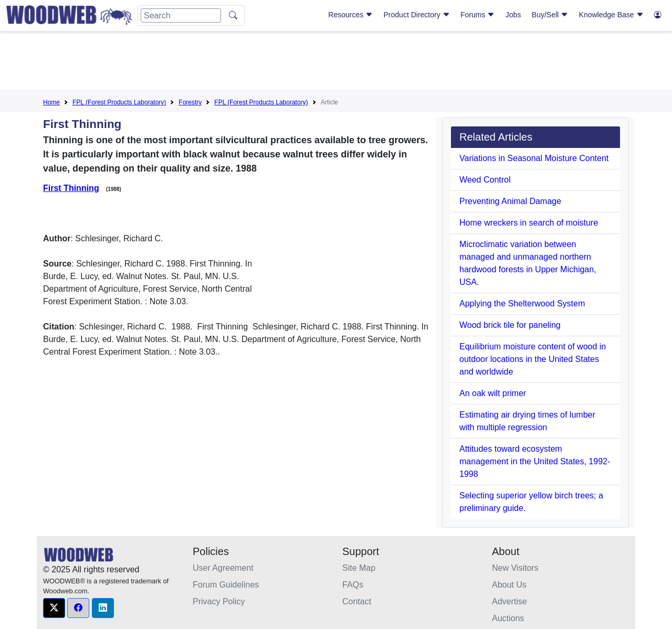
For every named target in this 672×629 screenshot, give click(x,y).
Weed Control (485, 180)
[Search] (181, 15)
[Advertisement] (336, 62)
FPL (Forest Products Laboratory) (119, 102)
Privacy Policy (219, 601)
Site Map (359, 568)
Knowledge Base (611, 15)
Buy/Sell (550, 15)
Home (51, 102)
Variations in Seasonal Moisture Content (534, 158)
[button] (54, 608)
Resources (350, 15)
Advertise (510, 601)
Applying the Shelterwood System (522, 303)
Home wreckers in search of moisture (529, 223)
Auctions (508, 618)
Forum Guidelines (226, 585)
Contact (357, 601)
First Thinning (71, 188)
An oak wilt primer (493, 393)
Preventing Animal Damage (510, 201)
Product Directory (417, 15)
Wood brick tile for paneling (510, 325)
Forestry (190, 102)
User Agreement (223, 568)
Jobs (513, 15)
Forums (477, 15)
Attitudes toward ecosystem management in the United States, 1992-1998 (535, 461)
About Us (509, 585)
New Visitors (515, 568)
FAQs (353, 585)
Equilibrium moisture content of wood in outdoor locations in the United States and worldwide (533, 359)
